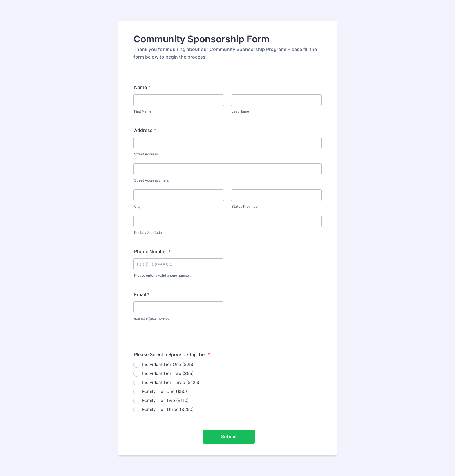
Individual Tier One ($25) (168, 364)
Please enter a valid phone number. (162, 275)
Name (142, 87)
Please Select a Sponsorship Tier (172, 354)
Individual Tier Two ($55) (168, 373)
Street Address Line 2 (151, 180)
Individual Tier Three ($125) (171, 382)
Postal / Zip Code (148, 232)
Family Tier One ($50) (165, 391)
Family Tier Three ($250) (168, 409)
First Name (143, 111)
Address (145, 130)
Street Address (146, 154)
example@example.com (153, 318)
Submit (229, 437)
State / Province (245, 206)
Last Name (240, 111)
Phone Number (152, 251)
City (137, 206)
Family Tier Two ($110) (165, 400)
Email (142, 294)
